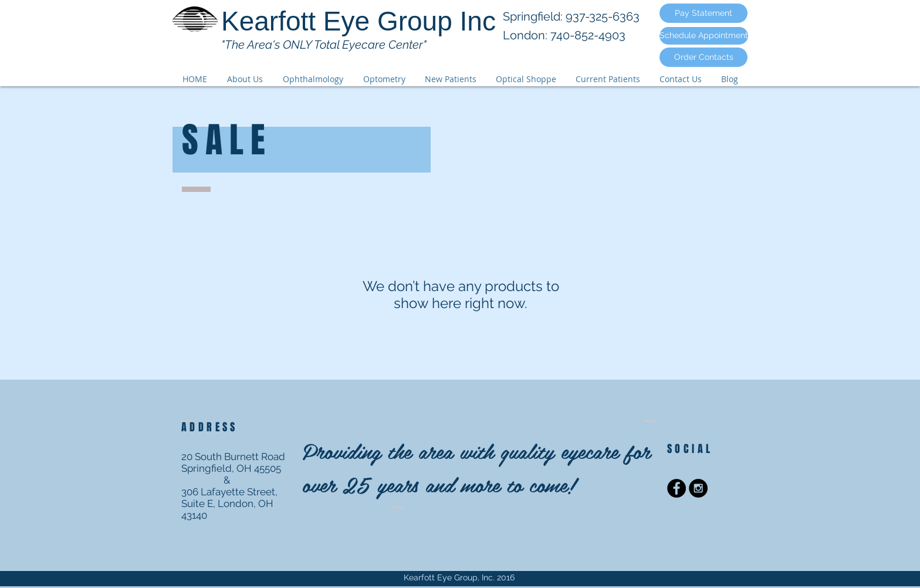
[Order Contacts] (703, 57)
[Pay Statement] (703, 13)
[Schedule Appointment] (704, 36)
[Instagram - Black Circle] (698, 488)
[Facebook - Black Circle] (677, 488)
